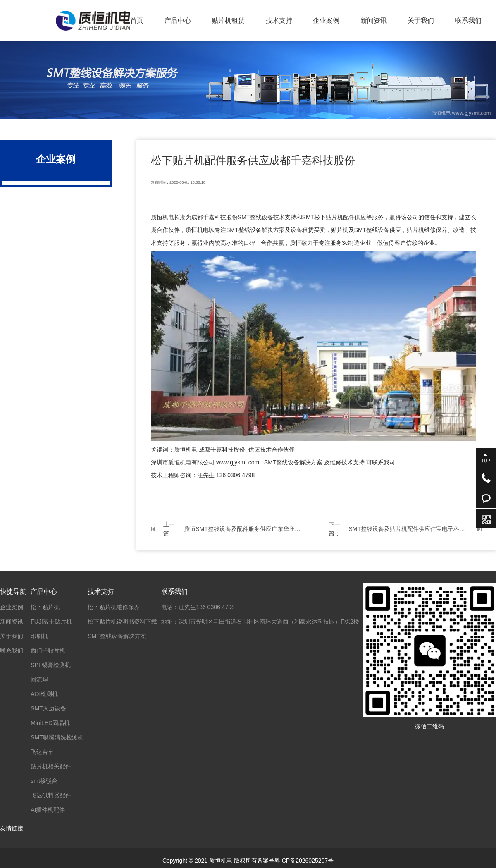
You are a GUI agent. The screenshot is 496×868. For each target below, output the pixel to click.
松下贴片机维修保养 (114, 607)
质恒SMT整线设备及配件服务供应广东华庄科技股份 (244, 529)
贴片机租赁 (228, 20)
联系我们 (468, 20)
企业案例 (326, 20)
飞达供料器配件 (51, 795)
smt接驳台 (44, 781)
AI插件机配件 (48, 810)
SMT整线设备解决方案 (117, 636)
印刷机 (39, 636)
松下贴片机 (45, 607)
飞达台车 (42, 752)
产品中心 (178, 20)
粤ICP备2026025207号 (304, 861)
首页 (137, 20)
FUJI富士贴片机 (51, 622)
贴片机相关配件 (51, 766)
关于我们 (421, 20)
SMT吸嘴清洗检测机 (57, 737)
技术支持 (279, 20)
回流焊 (39, 679)
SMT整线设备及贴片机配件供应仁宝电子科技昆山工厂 (409, 529)
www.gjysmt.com (238, 462)
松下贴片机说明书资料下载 (122, 622)
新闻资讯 (374, 20)
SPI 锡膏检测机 (50, 665)
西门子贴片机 (48, 650)
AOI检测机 (44, 694)
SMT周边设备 (48, 708)
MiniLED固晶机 (50, 723)
